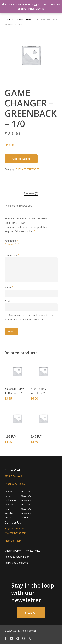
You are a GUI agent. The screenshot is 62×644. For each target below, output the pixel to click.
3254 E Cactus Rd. (14, 476)
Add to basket (21, 159)
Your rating (11, 241)
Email (9, 301)
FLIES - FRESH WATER (25, 19)
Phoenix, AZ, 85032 (15, 484)
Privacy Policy (33, 551)
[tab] (31, 193)
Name (9, 287)
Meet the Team (13, 541)
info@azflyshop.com (16, 533)
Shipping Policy (13, 551)
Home (8, 19)
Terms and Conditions (16, 563)
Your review (12, 255)
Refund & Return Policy (17, 557)
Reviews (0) (31, 193)
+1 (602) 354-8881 (14, 529)
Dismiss (40, 9)
